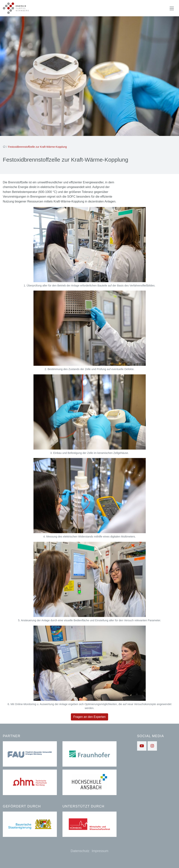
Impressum (100, 851)
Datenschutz (80, 851)
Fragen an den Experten (89, 717)
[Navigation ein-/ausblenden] (172, 8)
